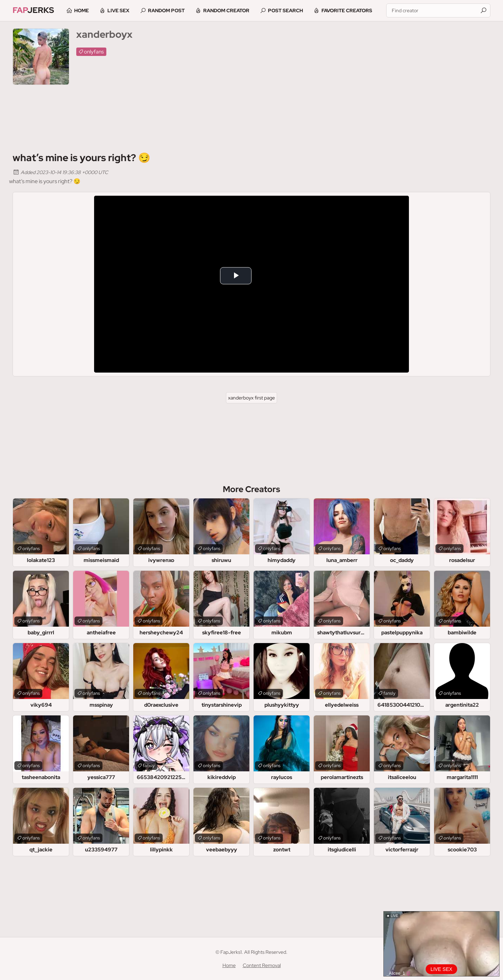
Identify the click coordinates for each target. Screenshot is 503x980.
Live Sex (121, 10)
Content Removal (262, 965)
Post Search (288, 10)
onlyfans (94, 52)
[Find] (483, 10)
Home (84, 10)
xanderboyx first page (252, 398)
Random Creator (229, 10)
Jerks (34, 10)
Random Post (169, 10)
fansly (389, 693)
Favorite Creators (350, 10)
